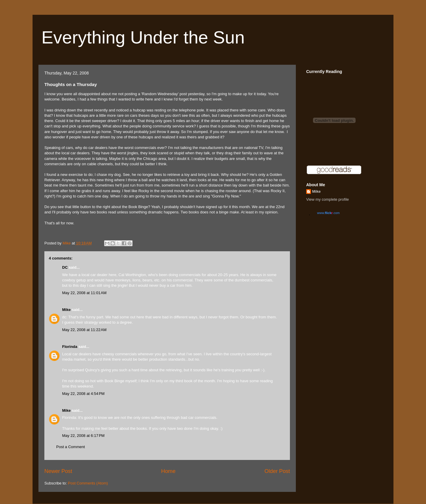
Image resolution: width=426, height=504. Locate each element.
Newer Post (58, 471)
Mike (66, 310)
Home (168, 471)
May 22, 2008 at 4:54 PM (83, 394)
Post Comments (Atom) (88, 483)
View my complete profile (327, 199)
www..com (328, 213)
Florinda (70, 347)
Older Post (277, 471)
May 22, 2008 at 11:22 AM (84, 330)
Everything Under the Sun (143, 37)
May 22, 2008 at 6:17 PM (83, 436)
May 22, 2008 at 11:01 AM (84, 293)
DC (65, 267)
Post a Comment (71, 447)
